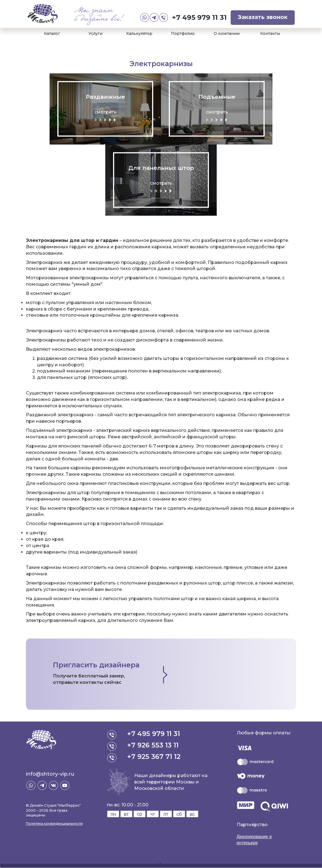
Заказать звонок (263, 17)
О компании (227, 33)
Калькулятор (139, 33)
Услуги (96, 33)
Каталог (52, 33)
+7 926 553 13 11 (153, 745)
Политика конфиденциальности (54, 823)
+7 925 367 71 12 (154, 757)
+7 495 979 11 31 (199, 17)
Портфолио (183, 33)
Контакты (270, 33)
